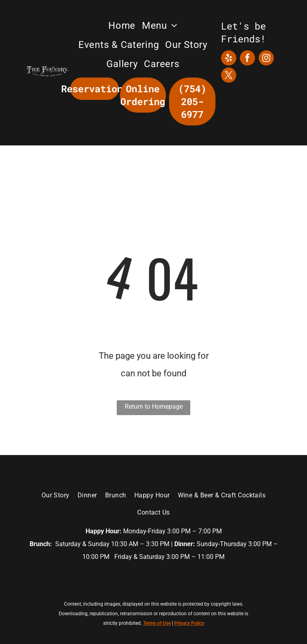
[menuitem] (122, 26)
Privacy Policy (189, 623)
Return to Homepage (154, 406)
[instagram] (266, 59)
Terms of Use (157, 623)
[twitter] (229, 76)
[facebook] (247, 59)
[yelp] (229, 59)
